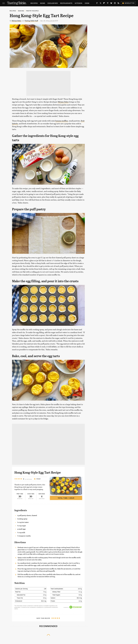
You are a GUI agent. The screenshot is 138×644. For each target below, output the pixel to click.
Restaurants (66, 3)
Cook (87, 3)
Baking (21, 11)
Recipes (34, 3)
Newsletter (128, 3)
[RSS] (118, 4)
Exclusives (53, 3)
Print (37, 479)
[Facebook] (97, 4)
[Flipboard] (104, 4)
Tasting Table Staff (31, 21)
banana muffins (62, 121)
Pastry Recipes (32, 11)
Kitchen (78, 3)
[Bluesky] (111, 4)
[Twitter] (101, 4)
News (43, 3)
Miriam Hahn (17, 21)
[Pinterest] (108, 4)
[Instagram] (115, 4)
